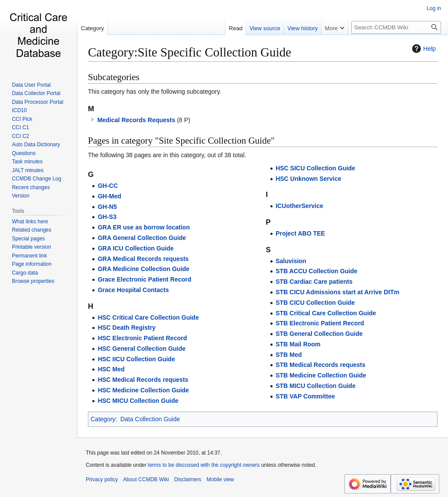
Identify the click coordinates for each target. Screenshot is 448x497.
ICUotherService (299, 206)
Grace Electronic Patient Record (144, 279)
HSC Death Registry (126, 328)
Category (103, 419)
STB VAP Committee (305, 396)
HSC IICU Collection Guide (136, 359)
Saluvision (291, 261)
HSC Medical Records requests (143, 380)
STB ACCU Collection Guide (317, 271)
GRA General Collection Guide (142, 238)
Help (423, 49)
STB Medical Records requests (320, 365)
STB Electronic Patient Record (320, 323)
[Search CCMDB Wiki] (396, 27)
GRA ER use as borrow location (143, 227)
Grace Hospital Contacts (133, 290)
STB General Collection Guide (319, 334)
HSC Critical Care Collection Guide (148, 317)
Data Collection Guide (150, 419)
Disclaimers (188, 479)
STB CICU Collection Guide (315, 303)
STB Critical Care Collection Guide (326, 313)
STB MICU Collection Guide (316, 386)
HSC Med (111, 369)
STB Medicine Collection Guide (321, 375)
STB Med (289, 355)
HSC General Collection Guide (142, 349)
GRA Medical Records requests (143, 259)
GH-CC (108, 186)
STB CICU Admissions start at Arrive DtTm (338, 292)
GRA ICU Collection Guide (136, 248)
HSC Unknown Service (308, 179)
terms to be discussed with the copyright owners (204, 465)
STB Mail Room (298, 344)
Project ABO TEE (300, 233)
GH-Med (109, 196)
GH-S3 (107, 217)
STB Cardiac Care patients (314, 282)
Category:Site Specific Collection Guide (190, 52)
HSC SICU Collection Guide (315, 168)
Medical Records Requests (136, 120)
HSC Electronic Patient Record (142, 338)
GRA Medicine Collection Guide (143, 269)
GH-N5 (107, 207)
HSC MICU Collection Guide (138, 401)
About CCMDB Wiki (146, 479)
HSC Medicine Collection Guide (143, 390)
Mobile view (220, 479)
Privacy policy (102, 479)
